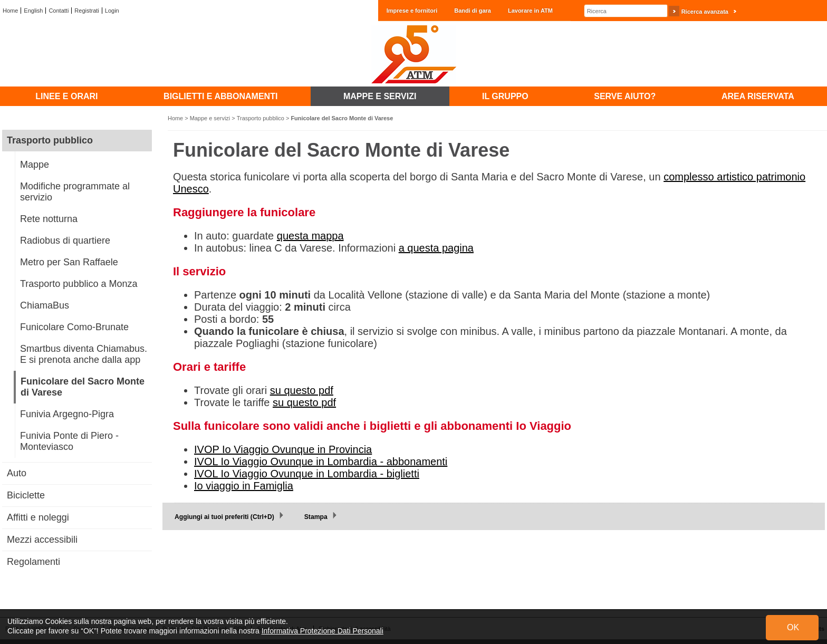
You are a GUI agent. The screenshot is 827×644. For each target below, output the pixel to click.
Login (112, 11)
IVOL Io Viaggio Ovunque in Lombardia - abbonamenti (321, 462)
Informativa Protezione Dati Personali (323, 631)
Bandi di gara (473, 11)
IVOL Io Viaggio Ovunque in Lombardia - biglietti (307, 474)
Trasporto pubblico (261, 118)
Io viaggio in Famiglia (244, 486)
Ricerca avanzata (705, 12)
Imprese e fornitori (412, 11)
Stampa (316, 517)
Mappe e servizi (210, 118)
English (33, 11)
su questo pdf (302, 390)
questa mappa (310, 236)
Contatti (59, 11)
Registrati (86, 11)
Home (10, 11)
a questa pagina (436, 248)
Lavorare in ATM (530, 11)
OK (793, 627)
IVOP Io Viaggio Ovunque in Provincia (283, 449)
